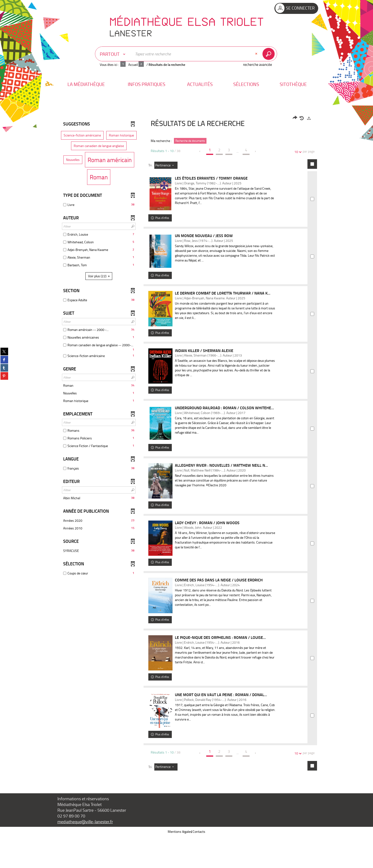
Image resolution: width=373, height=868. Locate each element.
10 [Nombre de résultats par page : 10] (297, 152)
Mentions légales (180, 863)
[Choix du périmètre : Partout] (114, 54)
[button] (86, 84)
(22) (100, 276)
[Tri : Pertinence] (166, 165)
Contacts (199, 863)
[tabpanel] (187, 461)
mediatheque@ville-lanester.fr (85, 853)
